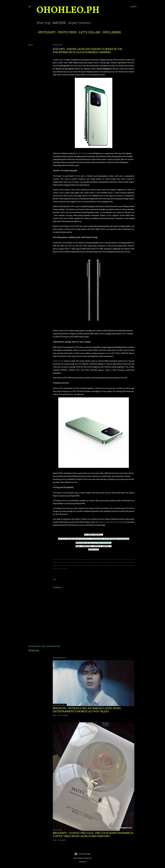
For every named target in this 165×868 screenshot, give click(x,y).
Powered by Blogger (82, 854)
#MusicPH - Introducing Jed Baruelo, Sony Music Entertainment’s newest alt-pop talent (87, 710)
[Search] (133, 7)
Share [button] (31, 45)
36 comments (62, 840)
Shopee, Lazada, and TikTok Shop (111, 522)
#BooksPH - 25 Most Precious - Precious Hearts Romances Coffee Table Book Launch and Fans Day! (93, 834)
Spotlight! (45, 32)
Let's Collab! (88, 32)
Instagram (96, 539)
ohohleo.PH (68, 10)
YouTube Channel (101, 543)
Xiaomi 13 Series (82, 153)
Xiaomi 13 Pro (58, 361)
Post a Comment (63, 715)
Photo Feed (66, 32)
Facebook (123, 539)
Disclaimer (110, 32)
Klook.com (34, 650)
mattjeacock (88, 858)
